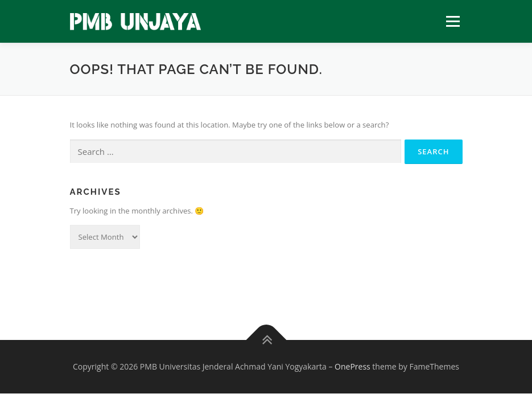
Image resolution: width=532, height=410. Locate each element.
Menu (453, 21)
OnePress (352, 366)
